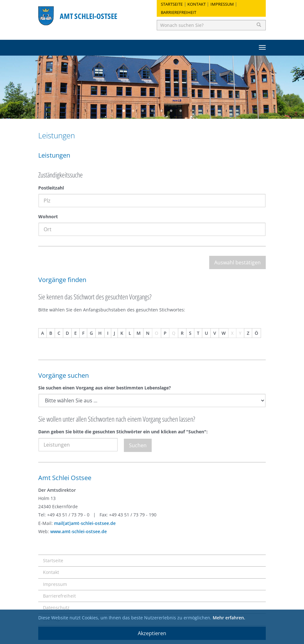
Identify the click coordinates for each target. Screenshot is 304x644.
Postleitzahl (51, 188)
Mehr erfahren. (229, 618)
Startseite (172, 4)
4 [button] (152, 111)
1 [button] (124, 111)
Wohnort (48, 217)
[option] (152, 87)
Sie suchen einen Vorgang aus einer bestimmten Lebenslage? (105, 388)
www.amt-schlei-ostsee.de (79, 531)
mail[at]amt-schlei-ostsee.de (85, 523)
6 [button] (171, 111)
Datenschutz (56, 608)
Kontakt (197, 4)
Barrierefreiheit (179, 12)
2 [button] (133, 111)
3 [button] (143, 111)
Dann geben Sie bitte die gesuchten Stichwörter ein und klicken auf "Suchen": (123, 432)
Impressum (222, 4)
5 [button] (161, 111)
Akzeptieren (152, 633)
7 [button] (180, 111)
